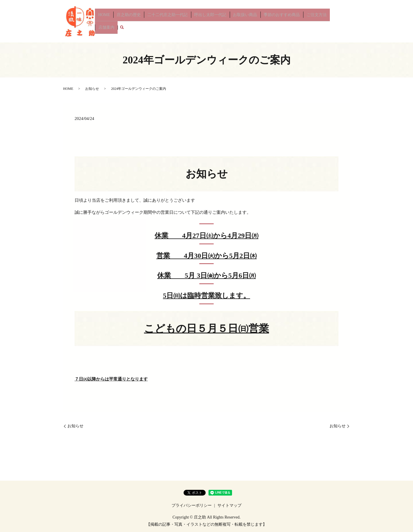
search (346, 21)
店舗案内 (331, 21)
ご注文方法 (309, 21)
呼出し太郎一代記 (211, 21)
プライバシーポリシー (192, 505)
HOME (113, 21)
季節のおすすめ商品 (277, 21)
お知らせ (92, 89)
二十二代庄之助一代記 (171, 21)
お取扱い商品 (243, 21)
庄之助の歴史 (135, 21)
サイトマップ (229, 505)
